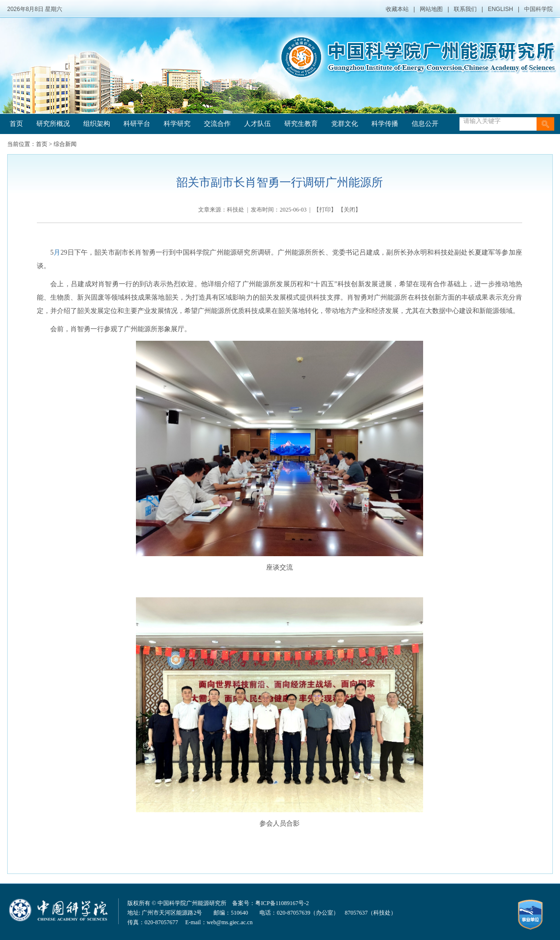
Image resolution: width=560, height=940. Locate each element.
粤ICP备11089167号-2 (282, 903)
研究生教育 (301, 124)
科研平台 (137, 124)
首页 (16, 124)
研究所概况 (53, 124)
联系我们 (465, 9)
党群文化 (345, 124)
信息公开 (425, 124)
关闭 (349, 210)
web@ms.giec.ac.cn (230, 922)
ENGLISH (500, 9)
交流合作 (217, 124)
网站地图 (431, 9)
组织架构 (97, 124)
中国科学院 (538, 9)
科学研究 (177, 124)
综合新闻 (65, 144)
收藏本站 (397, 9)
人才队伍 (258, 124)
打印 (325, 210)
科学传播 (385, 124)
